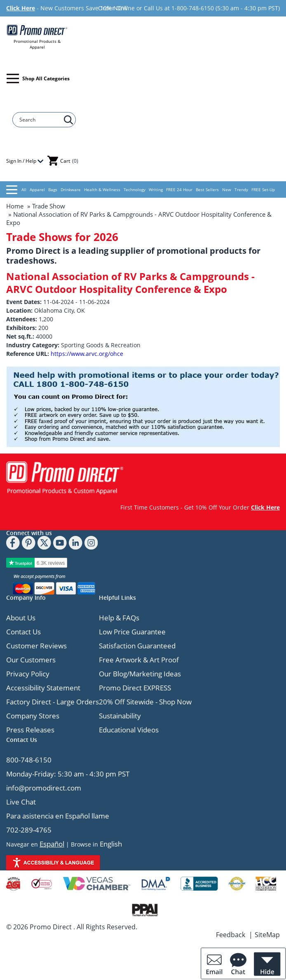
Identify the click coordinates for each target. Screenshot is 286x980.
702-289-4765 (29, 830)
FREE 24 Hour (179, 189)
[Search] (40, 120)
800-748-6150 (29, 760)
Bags (53, 189)
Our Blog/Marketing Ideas (140, 674)
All (16, 190)
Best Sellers (207, 189)
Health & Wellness (102, 189)
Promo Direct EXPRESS (135, 688)
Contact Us (23, 632)
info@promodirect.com (44, 788)
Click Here (21, 8)
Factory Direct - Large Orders (53, 702)
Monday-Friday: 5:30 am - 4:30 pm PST (68, 774)
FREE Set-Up (263, 189)
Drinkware (71, 189)
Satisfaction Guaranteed (137, 646)
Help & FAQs (119, 618)
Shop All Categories (38, 78)
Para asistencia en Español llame (58, 816)
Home (15, 206)
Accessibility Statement (43, 688)
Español (52, 844)
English (111, 844)
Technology (135, 189)
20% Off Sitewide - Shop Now (145, 702)
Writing (156, 189)
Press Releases (30, 730)
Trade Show (49, 206)
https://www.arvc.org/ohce (87, 354)
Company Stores (33, 716)
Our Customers (31, 660)
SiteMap (267, 935)
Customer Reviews (36, 646)
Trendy (241, 189)
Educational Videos (129, 730)
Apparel (37, 189)
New (227, 189)
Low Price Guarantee (132, 632)
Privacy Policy (28, 674)
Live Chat (21, 802)
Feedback (231, 935)
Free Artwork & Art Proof (139, 660)
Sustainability (120, 716)
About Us (21, 618)
